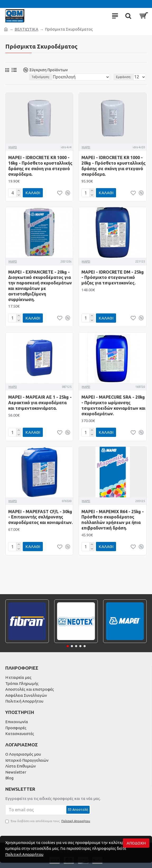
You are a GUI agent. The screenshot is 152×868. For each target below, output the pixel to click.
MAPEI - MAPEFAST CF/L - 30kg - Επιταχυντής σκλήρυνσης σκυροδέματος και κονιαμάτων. (40, 517)
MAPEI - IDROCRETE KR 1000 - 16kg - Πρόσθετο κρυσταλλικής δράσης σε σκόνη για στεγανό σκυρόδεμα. (40, 166)
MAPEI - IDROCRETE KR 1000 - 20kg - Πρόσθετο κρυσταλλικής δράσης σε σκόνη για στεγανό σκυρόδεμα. (114, 166)
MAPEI (13, 147)
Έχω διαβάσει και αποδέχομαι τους (48, 821)
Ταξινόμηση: (41, 77)
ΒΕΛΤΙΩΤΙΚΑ (26, 29)
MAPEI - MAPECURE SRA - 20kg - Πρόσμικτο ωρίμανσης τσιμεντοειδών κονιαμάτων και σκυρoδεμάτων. (113, 405)
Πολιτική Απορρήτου (24, 854)
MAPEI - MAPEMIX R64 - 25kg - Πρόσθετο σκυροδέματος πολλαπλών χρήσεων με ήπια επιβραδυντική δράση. (113, 520)
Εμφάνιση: (124, 77)
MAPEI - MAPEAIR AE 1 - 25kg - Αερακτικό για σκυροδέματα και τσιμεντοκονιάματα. (40, 403)
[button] (68, 646)
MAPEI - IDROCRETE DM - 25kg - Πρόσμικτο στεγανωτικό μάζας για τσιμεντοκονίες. (113, 278)
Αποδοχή (136, 843)
